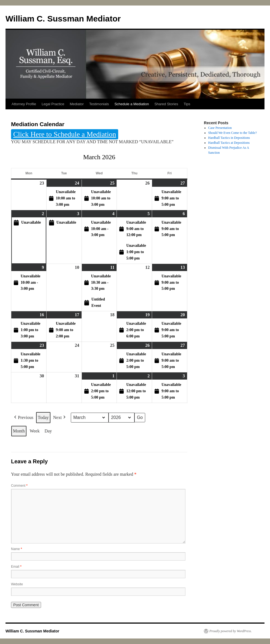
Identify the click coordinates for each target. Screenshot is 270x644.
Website (17, 584)
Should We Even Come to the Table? (233, 133)
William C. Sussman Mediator (63, 19)
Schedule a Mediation (132, 104)
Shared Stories (166, 104)
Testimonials (99, 104)
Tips (187, 104)
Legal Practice (53, 104)
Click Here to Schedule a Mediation (65, 134)
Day (48, 431)
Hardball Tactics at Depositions (229, 143)
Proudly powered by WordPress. (231, 631)
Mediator (77, 104)
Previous (23, 418)
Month (19, 431)
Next (60, 418)
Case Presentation (220, 128)
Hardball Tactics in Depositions (229, 138)
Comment (19, 486)
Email (16, 567)
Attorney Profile (24, 104)
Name (17, 549)
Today (43, 418)
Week (35, 431)
